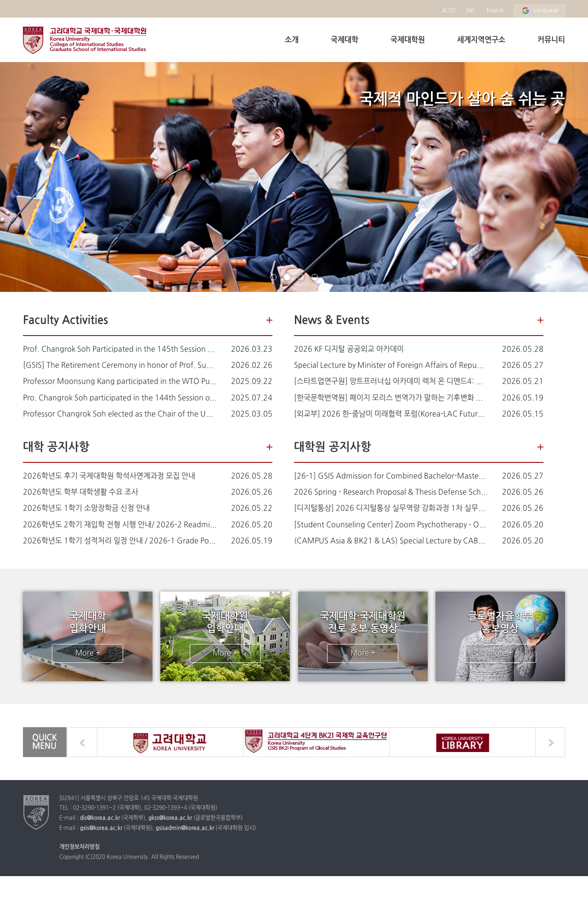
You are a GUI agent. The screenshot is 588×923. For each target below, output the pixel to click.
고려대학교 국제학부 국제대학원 (85, 40)
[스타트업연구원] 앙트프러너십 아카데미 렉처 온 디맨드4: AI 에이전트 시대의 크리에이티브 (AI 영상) (391, 382)
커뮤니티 (551, 40)
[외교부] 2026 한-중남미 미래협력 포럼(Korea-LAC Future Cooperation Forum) (391, 414)
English (495, 11)
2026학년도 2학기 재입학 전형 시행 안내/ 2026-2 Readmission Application (120, 525)
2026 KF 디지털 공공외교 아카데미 (349, 349)
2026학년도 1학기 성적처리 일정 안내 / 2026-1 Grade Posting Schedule (120, 541)
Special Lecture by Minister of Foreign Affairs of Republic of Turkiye (391, 365)
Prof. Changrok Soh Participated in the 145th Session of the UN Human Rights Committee (120, 349)
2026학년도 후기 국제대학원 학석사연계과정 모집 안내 (109, 476)
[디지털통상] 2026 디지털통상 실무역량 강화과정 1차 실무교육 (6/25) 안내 (391, 508)
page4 (315, 277)
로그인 (449, 11)
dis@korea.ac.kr (100, 819)
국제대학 (345, 40)
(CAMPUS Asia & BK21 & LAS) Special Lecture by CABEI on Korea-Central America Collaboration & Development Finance (391, 541)
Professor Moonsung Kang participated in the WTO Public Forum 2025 (120, 382)
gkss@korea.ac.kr (170, 819)
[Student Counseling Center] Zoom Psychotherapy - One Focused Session (391, 525)
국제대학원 (408, 40)
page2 (287, 277)
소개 (292, 40)
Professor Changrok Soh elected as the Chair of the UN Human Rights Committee (120, 414)
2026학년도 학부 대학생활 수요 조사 (81, 492)
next (550, 743)
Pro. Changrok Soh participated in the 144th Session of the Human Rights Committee (120, 398)
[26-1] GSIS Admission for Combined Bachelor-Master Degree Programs (391, 476)
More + (88, 654)
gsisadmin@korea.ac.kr (185, 829)
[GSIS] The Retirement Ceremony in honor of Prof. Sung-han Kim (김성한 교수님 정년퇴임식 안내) (120, 365)
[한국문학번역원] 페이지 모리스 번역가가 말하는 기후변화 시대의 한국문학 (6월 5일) (391, 398)
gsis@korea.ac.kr (101, 829)
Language (540, 11)
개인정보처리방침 (79, 848)
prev (82, 743)
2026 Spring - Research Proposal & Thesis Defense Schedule (391, 492)
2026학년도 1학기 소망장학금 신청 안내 (86, 508)
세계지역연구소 (481, 40)
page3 (301, 277)
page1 (273, 277)
